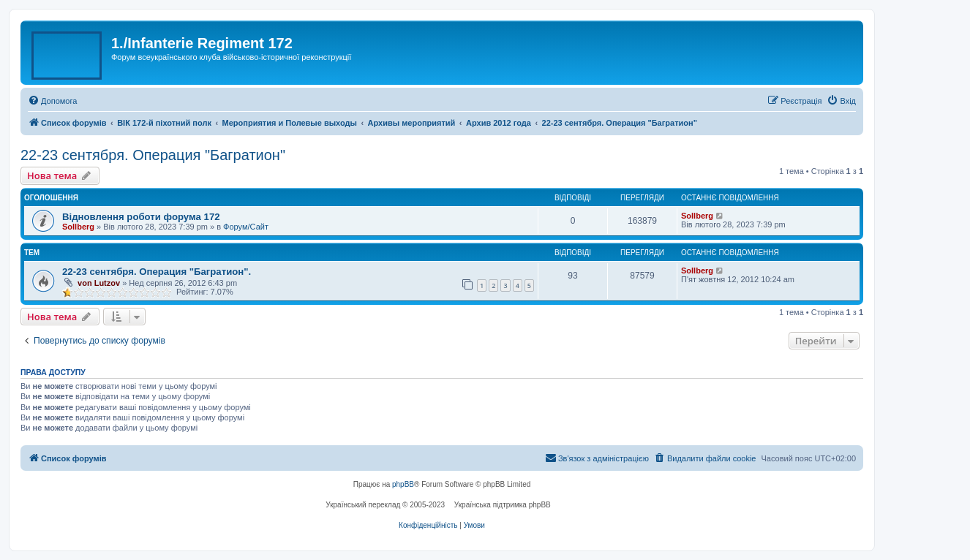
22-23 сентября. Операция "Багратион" (153, 155)
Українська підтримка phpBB (503, 505)
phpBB (403, 484)
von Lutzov (99, 283)
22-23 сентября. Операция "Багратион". (157, 272)
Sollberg (78, 227)
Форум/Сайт (246, 227)
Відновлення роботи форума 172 (141, 217)
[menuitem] (52, 101)
